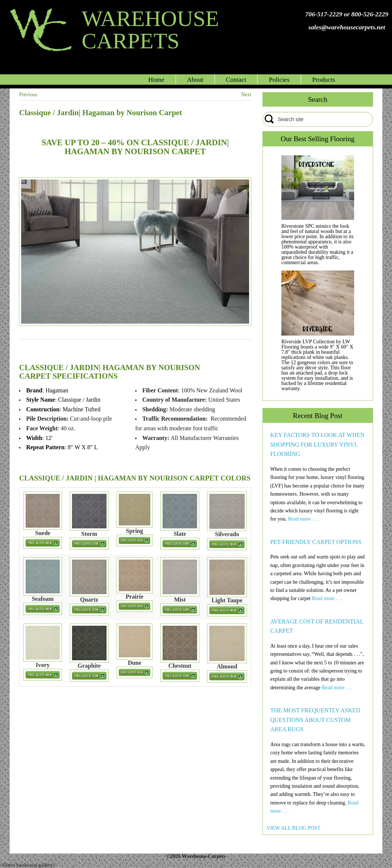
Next (246, 95)
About (195, 80)
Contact (236, 80)
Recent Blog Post (318, 416)
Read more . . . (303, 519)
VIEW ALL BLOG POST (293, 828)
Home (156, 80)
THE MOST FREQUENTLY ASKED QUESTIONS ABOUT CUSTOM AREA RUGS (315, 720)
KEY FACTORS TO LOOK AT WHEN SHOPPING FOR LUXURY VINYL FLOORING (317, 444)
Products (324, 80)
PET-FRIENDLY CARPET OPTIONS (316, 542)
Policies (279, 80)
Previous (28, 95)
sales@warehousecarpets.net (347, 27)
